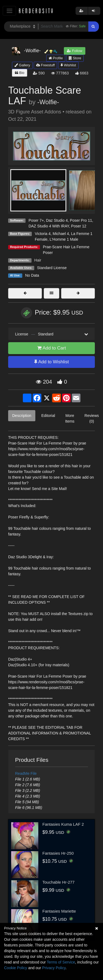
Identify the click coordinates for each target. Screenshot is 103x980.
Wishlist (68, 65)
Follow (74, 51)
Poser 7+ (36, 220)
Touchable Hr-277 (58, 882)
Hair (38, 260)
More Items (70, 418)
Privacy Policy (54, 968)
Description (22, 416)
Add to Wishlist (51, 362)
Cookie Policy (16, 968)
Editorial (48, 416)
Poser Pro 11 (81, 220)
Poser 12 (79, 226)
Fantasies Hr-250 (58, 853)
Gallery (22, 65)
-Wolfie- (48, 102)
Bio (20, 73)
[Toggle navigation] (9, 11)
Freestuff (46, 65)
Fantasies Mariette (59, 911)
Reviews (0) (92, 418)
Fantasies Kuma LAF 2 (63, 824)
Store (75, 58)
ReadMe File (26, 773)
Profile (56, 58)
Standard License (52, 268)
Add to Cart (52, 348)
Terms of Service (61, 962)
